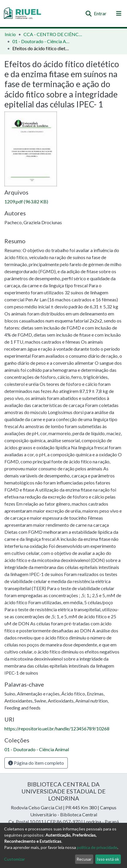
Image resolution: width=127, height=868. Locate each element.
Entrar (100, 13)
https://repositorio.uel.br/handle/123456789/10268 (57, 728)
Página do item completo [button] (36, 763)
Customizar (15, 859)
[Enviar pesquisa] (88, 13)
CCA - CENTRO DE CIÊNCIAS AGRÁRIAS (53, 34)
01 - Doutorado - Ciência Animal (42, 41)
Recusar (84, 859)
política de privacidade (97, 847)
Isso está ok (108, 859)
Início (10, 34)
